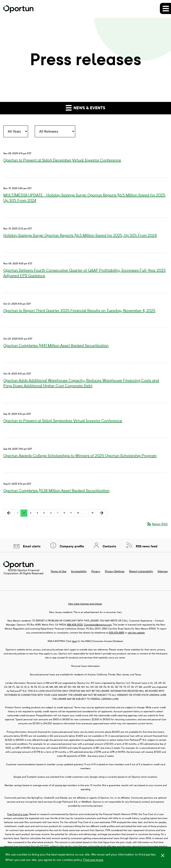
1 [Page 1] (19, 514)
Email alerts (31, 546)
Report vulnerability (141, 571)
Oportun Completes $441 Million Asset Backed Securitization (56, 346)
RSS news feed (146, 546)
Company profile (71, 546)
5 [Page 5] (45, 514)
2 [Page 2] (25, 514)
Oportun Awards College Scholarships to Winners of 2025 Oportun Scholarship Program (80, 456)
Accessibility (79, 571)
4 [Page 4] (39, 514)
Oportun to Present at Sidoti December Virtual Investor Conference (62, 160)
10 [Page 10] (79, 514)
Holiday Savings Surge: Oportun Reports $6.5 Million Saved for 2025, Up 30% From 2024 (80, 236)
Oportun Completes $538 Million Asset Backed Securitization (56, 491)
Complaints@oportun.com (98, 625)
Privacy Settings (115, 571)
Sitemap (163, 571)
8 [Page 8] (66, 514)
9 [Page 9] (72, 514)
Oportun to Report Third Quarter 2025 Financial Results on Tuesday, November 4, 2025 (79, 311)
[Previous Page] (9, 513)
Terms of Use (58, 571)
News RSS (157, 524)
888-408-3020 (75, 625)
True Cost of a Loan (18, 814)
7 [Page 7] (59, 514)
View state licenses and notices (85, 604)
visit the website (136, 633)
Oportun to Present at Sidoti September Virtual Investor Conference (63, 421)
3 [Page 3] (32, 514)
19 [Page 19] (94, 514)
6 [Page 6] (52, 514)
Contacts (109, 546)
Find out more (93, 860)
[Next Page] (102, 513)
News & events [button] (85, 108)
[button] (165, 8)
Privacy (96, 571)
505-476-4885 (116, 633)
